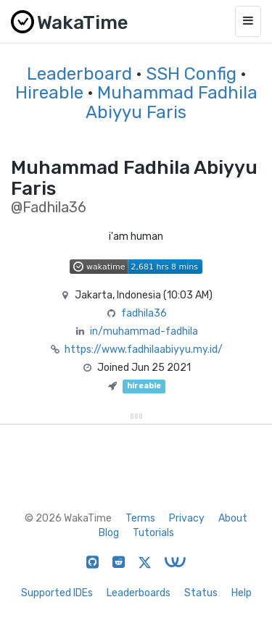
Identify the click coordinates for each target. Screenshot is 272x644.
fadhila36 (144, 313)
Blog (109, 533)
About (233, 518)
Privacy (187, 518)
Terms (140, 518)
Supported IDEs (57, 593)
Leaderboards (139, 593)
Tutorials (153, 533)
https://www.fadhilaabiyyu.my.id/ (144, 350)
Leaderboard (79, 74)
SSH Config (191, 74)
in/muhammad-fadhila (144, 331)
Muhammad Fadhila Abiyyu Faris (172, 102)
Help (242, 593)
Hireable (49, 93)
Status (201, 593)
